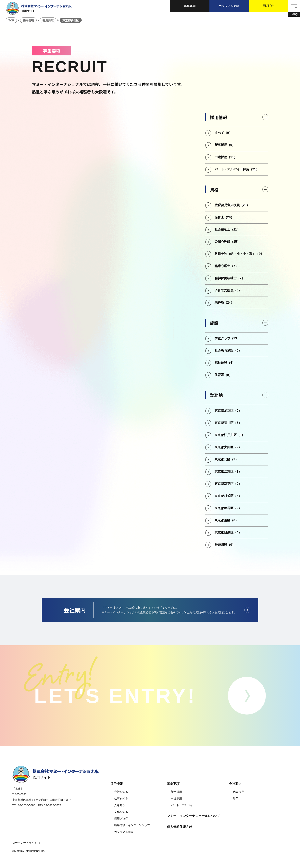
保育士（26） (224, 217)
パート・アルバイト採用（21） (237, 169)
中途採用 (176, 798)
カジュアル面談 (229, 6)
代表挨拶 (238, 792)
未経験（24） (224, 303)
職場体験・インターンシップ (132, 825)
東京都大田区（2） (228, 447)
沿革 (236, 798)
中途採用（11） (226, 157)
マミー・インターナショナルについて (194, 816)
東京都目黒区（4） (228, 532)
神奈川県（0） (225, 545)
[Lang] (294, 14)
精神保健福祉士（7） (230, 278)
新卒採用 (176, 792)
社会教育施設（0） (228, 350)
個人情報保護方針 (180, 827)
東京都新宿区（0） (228, 484)
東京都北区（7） (226, 459)
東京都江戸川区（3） (230, 435)
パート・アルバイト (183, 805)
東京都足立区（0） (228, 411)
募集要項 (190, 6)
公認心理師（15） (227, 242)
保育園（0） (223, 375)
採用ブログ (121, 818)
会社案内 (235, 784)
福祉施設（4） (225, 363)
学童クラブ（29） (227, 338)
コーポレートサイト (25, 843)
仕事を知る (121, 798)
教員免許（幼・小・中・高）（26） (240, 254)
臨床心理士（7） (226, 266)
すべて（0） (223, 133)
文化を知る (121, 812)
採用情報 (117, 784)
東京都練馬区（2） (228, 508)
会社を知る (121, 792)
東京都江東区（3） (228, 472)
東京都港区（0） (226, 520)
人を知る (120, 805)
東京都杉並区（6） (228, 496)
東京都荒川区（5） (228, 423)
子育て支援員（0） (228, 290)
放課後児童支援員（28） (232, 205)
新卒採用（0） (225, 145)
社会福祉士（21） (227, 229)
